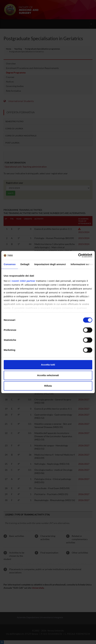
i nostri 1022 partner (23, 281)
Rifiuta (48, 386)
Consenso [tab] (10, 264)
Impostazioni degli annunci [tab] (50, 264)
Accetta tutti (48, 365)
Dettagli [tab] (25, 264)
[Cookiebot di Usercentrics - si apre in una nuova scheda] (78, 255)
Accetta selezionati (48, 375)
